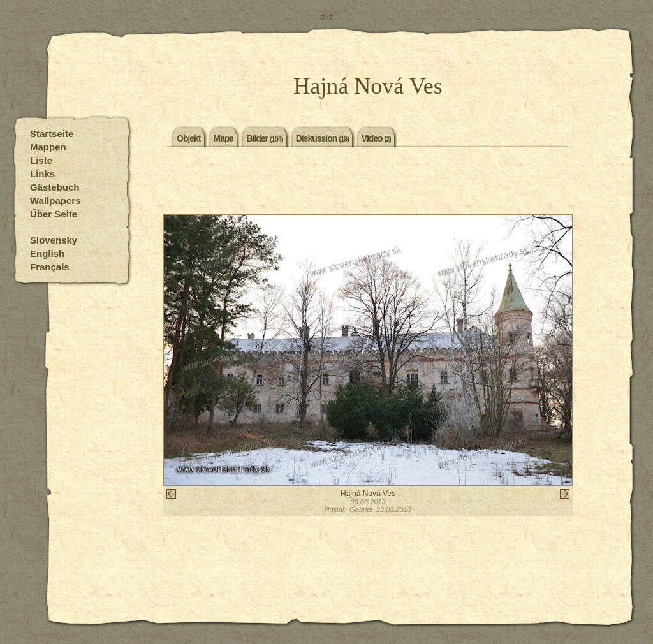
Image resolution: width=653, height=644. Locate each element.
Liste (41, 160)
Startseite (52, 134)
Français (50, 267)
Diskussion (322, 138)
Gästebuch (55, 187)
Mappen (48, 147)
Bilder (264, 138)
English (47, 253)
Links (42, 174)
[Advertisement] (368, 182)
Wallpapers (55, 201)
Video (376, 138)
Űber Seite (54, 214)
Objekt (189, 138)
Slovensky (54, 240)
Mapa (224, 138)
